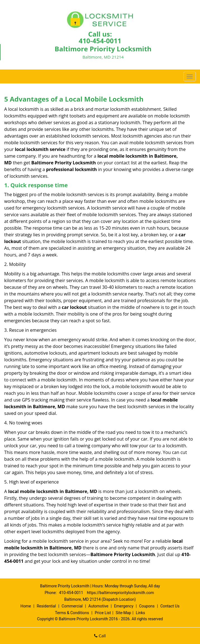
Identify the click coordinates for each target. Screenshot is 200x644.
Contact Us (170, 606)
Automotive (98, 606)
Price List (103, 613)
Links (140, 613)
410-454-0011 (100, 41)
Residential (46, 606)
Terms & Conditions (72, 613)
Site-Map (123, 613)
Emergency (124, 606)
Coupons (147, 606)
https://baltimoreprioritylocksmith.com (120, 593)
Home (26, 606)
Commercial (72, 606)
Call (100, 636)
